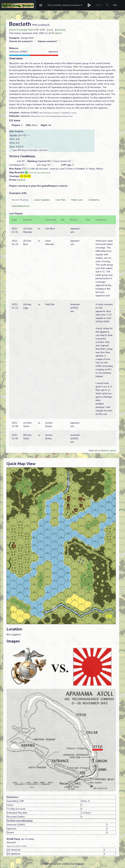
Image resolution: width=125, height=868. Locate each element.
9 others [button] (57, 33)
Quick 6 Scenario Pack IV (23, 30)
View (92, 451)
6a (26, 172)
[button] (65, 5)
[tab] (20, 200)
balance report (108, 451)
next (50, 30)
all (96, 451)
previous (60, 30)
